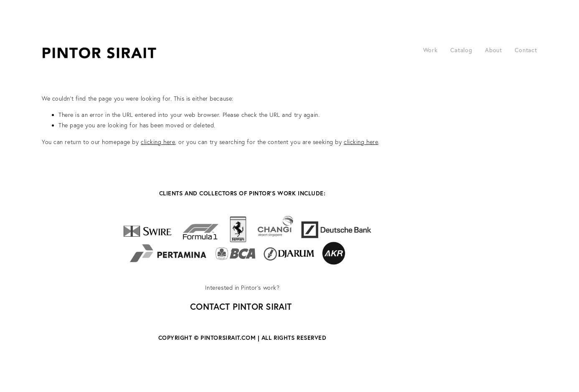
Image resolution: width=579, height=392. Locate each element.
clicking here (158, 142)
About (494, 50)
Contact (526, 50)
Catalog (461, 50)
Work (430, 50)
